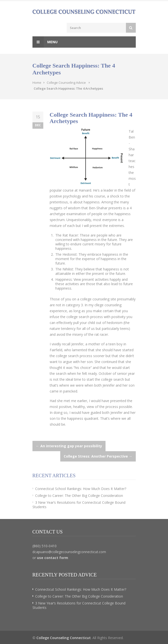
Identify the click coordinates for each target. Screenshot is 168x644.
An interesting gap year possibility (69, 446)
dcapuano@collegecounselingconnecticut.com (69, 552)
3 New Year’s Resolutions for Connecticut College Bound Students (79, 505)
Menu (45, 42)
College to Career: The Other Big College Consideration (79, 496)
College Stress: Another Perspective (98, 456)
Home (37, 83)
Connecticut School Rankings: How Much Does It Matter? (81, 489)
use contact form (53, 558)
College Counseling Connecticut (64, 638)
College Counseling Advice (66, 83)
